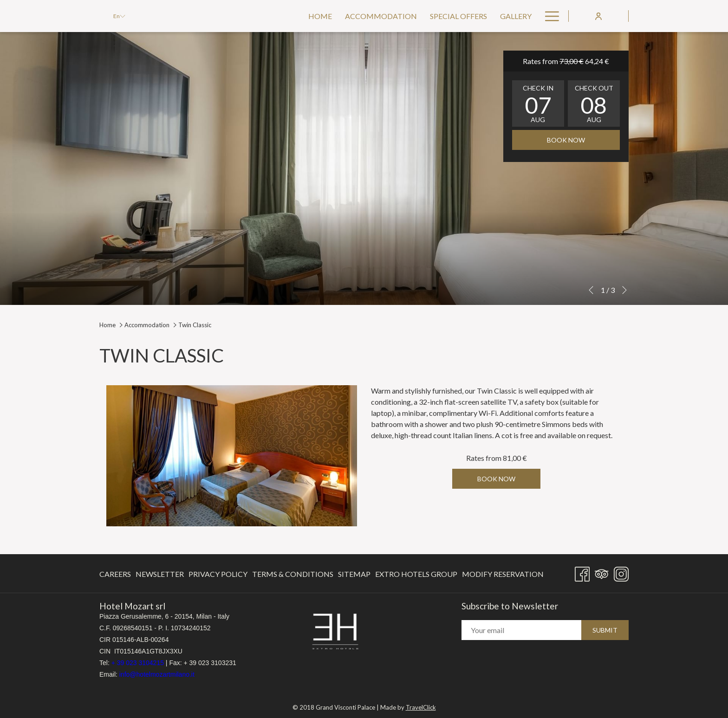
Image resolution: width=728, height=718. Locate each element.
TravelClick (421, 705)
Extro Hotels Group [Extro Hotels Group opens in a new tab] (416, 576)
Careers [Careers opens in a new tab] (115, 576)
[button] (538, 103)
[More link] (549, 16)
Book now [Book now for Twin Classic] (496, 479)
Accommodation (147, 325)
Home (107, 325)
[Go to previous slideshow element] (591, 290)
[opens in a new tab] (335, 631)
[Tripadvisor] (602, 572)
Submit (605, 631)
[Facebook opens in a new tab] (582, 572)
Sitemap (354, 574)
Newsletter (160, 574)
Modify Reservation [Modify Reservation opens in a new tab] (503, 576)
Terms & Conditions (293, 574)
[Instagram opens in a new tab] (621, 572)
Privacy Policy (218, 574)
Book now (566, 140)
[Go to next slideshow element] (624, 290)
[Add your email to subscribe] (521, 631)
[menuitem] (320, 16)
